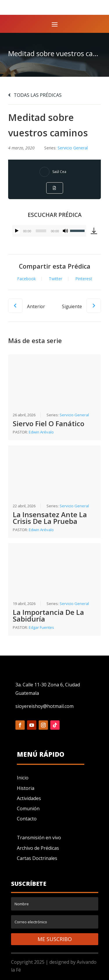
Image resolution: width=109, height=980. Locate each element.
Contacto (27, 819)
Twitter (56, 279)
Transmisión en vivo (39, 838)
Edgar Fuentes (41, 627)
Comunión (28, 808)
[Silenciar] (65, 231)
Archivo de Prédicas (38, 848)
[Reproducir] (17, 231)
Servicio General (73, 148)
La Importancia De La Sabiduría (48, 615)
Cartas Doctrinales (37, 858)
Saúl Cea (59, 172)
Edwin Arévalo (41, 432)
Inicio (23, 778)
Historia (26, 788)
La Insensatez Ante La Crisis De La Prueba (50, 518)
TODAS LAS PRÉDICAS (35, 95)
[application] (49, 231)
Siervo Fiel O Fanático (49, 423)
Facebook (26, 279)
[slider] (41, 231)
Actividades (29, 798)
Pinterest (84, 279)
